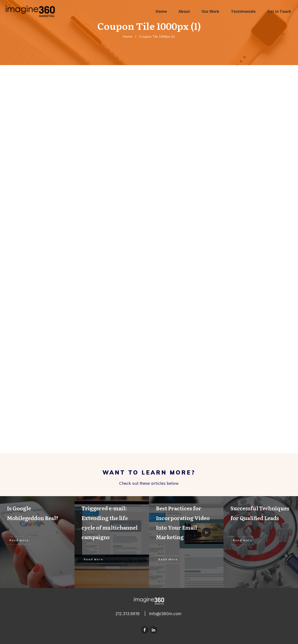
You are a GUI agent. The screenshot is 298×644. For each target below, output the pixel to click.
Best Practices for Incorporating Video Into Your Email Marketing (186, 542)
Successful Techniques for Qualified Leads (261, 542)
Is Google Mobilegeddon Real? (37, 542)
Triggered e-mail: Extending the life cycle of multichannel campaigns (112, 542)
